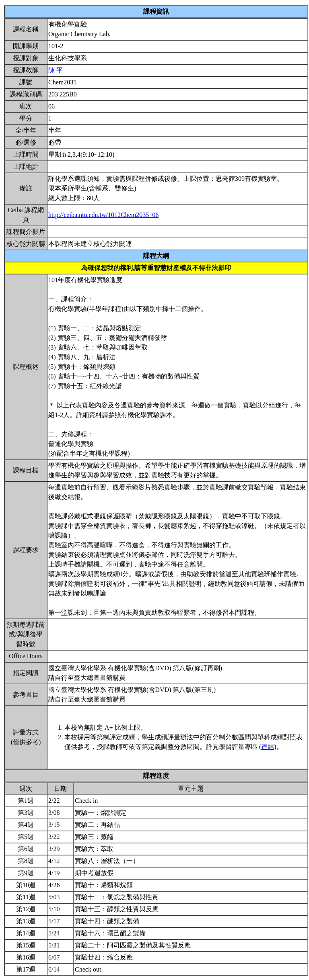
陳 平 (56, 70)
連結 (268, 747)
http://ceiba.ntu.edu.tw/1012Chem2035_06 (103, 215)
